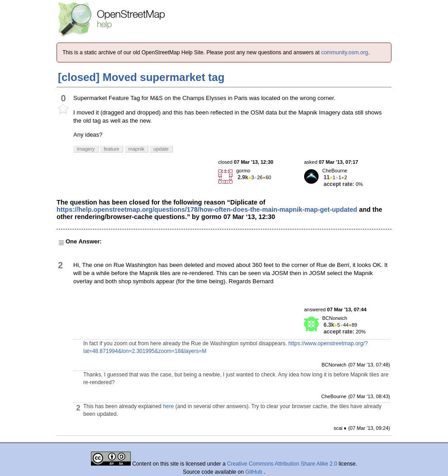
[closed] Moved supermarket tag (141, 77)
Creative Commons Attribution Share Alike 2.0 (282, 464)
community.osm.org (345, 52)
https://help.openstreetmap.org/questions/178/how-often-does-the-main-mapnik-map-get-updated (207, 209)
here (168, 406)
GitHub (255, 472)
